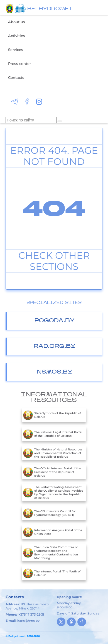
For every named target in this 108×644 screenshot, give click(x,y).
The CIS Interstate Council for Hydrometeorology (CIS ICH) (49, 513)
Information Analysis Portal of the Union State (53, 532)
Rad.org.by (55, 347)
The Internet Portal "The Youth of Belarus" (52, 573)
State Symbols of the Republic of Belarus (52, 415)
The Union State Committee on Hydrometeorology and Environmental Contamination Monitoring (51, 553)
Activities (17, 36)
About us (17, 22)
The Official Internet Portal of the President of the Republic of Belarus (52, 472)
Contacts (16, 77)
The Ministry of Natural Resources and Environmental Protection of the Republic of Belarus (53, 453)
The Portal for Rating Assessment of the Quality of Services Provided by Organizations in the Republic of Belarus (53, 492)
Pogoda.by (55, 321)
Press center (19, 64)
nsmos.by (55, 372)
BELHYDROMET (50, 9)
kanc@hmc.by (28, 621)
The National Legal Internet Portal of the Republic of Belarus (53, 434)
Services (16, 50)
